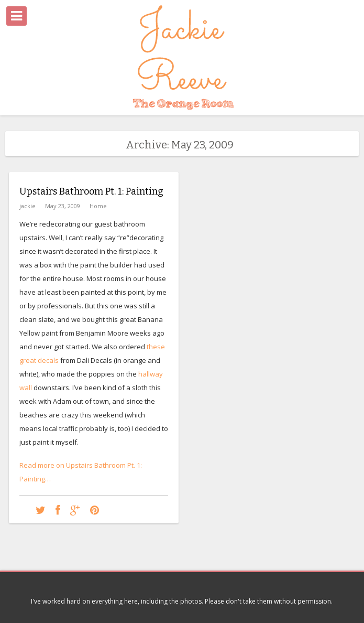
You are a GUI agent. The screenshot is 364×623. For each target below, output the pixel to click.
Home (98, 206)
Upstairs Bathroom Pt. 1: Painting (91, 191)
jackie (27, 206)
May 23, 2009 (63, 206)
